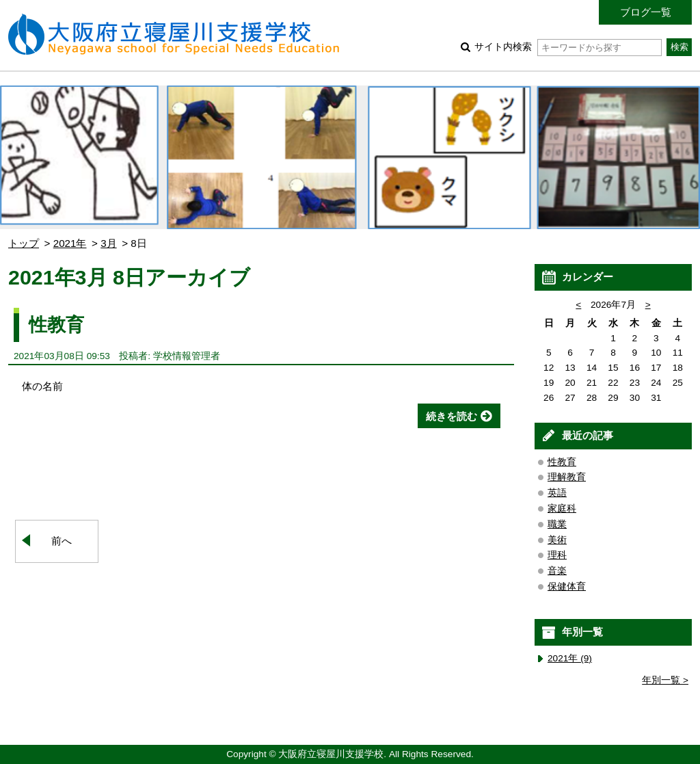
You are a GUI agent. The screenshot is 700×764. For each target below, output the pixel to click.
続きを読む (452, 416)
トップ (24, 243)
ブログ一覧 (646, 12)
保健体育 (567, 587)
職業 (557, 524)
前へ (62, 541)
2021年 (70, 243)
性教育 (56, 325)
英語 (557, 493)
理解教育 (567, 477)
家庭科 (562, 509)
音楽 (557, 571)
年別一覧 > (665, 680)
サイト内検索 (568, 47)
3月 (108, 243)
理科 (557, 555)
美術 (557, 540)
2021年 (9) (570, 658)
